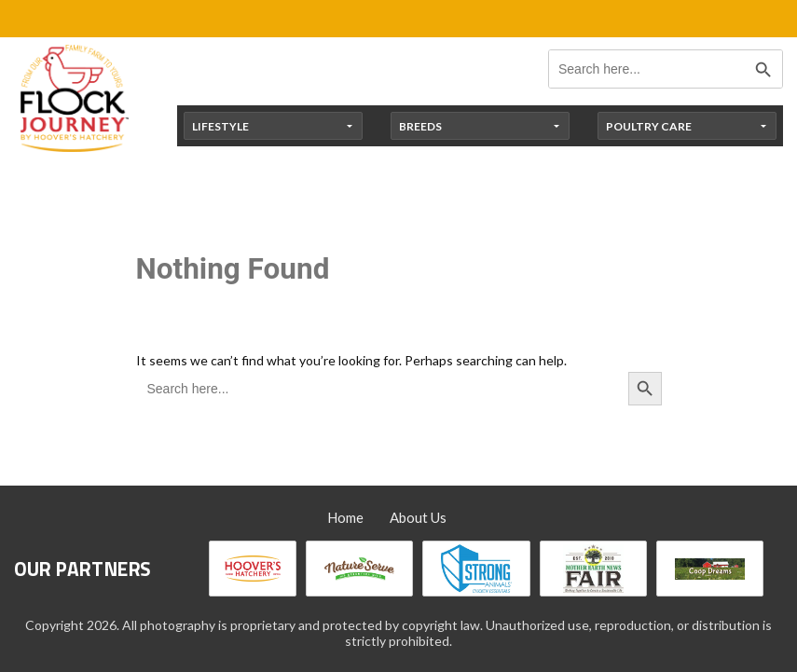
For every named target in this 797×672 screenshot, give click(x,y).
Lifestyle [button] (220, 126)
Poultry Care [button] (649, 126)
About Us (418, 517)
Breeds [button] (420, 126)
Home (345, 517)
